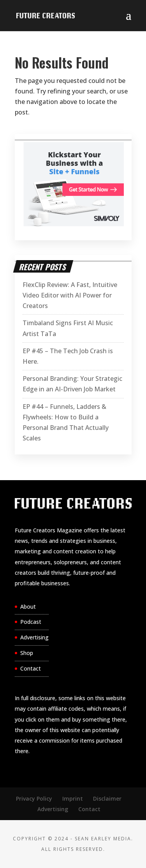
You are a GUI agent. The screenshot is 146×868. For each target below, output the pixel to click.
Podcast (31, 622)
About (28, 607)
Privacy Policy (34, 798)
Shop (27, 653)
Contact (31, 668)
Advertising (34, 637)
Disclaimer (107, 798)
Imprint (73, 798)
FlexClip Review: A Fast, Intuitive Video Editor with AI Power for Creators (70, 295)
